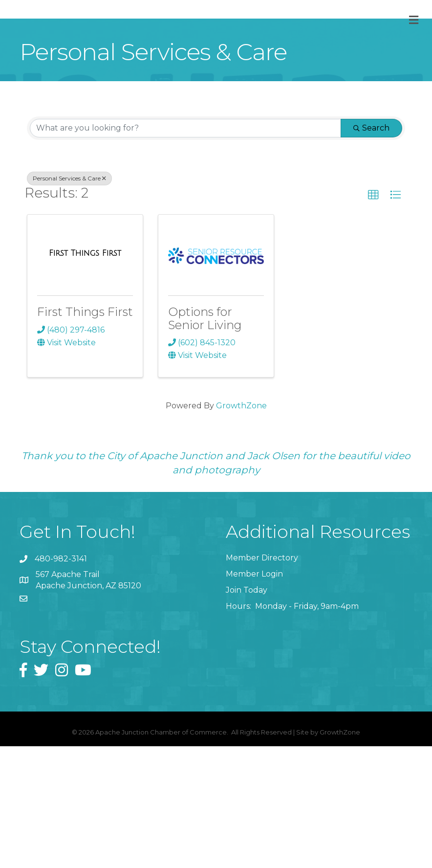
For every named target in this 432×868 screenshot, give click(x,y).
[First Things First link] (85, 375)
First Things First (85, 434)
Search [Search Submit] (371, 250)
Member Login (254, 696)
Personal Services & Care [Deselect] (69, 300)
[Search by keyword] (185, 250)
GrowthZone (241, 527)
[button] (373, 317)
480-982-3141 (61, 680)
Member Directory (262, 679)
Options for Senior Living (205, 440)
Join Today (247, 712)
